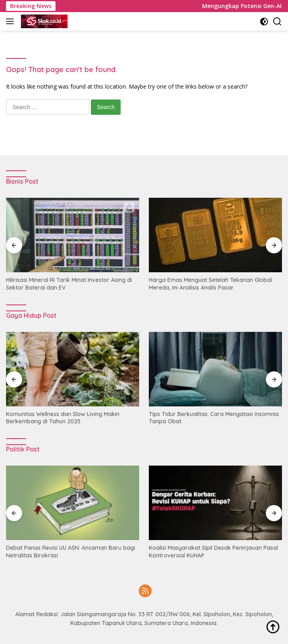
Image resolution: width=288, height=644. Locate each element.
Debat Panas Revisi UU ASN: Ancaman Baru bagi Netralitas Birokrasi (71, 551)
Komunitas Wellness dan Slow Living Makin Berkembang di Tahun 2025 (63, 418)
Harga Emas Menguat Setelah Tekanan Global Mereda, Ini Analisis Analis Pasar (210, 284)
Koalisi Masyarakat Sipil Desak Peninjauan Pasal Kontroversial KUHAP (213, 551)
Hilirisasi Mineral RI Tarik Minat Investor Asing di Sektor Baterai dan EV (69, 284)
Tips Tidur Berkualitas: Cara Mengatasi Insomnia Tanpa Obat (214, 418)
